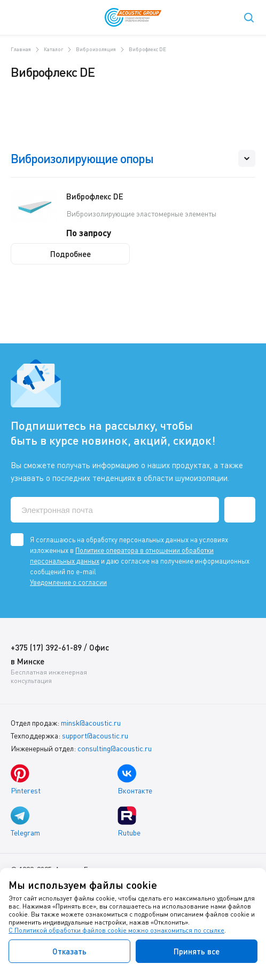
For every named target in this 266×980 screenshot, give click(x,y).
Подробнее (71, 254)
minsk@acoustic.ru (91, 723)
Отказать (69, 951)
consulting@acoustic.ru (115, 748)
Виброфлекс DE (95, 196)
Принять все (197, 951)
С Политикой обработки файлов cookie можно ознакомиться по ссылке (116, 930)
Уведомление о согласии (68, 582)
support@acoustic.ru (95, 736)
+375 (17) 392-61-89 (46, 647)
